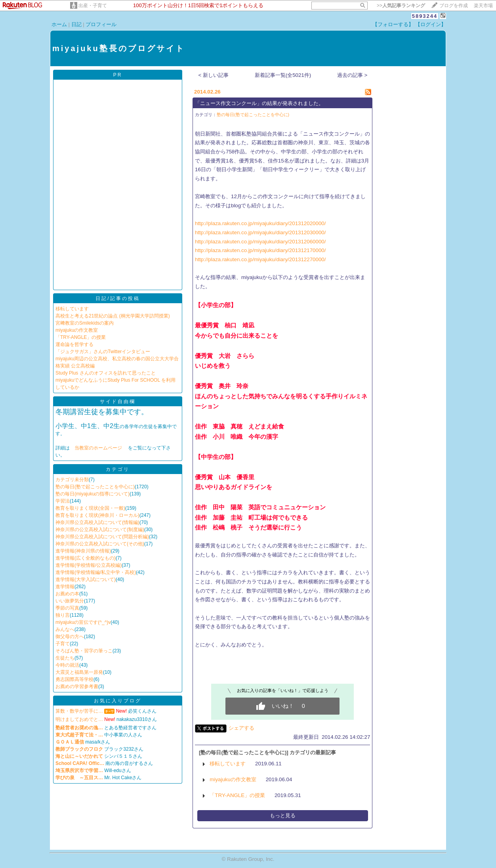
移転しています (72, 309)
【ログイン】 (431, 24)
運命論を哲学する (74, 344)
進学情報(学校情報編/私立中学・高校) (96, 572)
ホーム (59, 24)
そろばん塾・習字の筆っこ (84, 651)
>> (401, 6)
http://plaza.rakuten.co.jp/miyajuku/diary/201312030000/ (260, 232)
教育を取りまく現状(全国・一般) (90, 508)
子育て (63, 644)
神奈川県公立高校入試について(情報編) (97, 522)
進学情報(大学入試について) (86, 579)
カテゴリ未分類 (72, 480)
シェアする (241, 728)
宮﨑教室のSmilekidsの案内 (85, 323)
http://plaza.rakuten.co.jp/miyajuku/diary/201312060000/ (260, 242)
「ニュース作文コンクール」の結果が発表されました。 (259, 103)
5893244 (425, 16)
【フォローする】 (393, 24)
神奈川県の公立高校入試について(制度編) (100, 530)
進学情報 (65, 587)
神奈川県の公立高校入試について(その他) (100, 544)
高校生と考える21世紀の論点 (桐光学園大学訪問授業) (113, 316)
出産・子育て (93, 6)
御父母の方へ (70, 637)
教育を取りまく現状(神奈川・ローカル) (97, 515)
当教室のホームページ (99, 448)
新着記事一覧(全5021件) (283, 75)
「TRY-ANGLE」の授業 (81, 337)
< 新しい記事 (214, 75)
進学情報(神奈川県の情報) (83, 551)
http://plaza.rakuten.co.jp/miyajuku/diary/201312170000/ (260, 250)
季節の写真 (67, 608)
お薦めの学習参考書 (77, 686)
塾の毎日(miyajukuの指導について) (93, 494)
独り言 (63, 615)
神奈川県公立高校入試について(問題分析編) (102, 537)
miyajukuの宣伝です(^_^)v (83, 622)
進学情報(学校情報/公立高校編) (89, 565)
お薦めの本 (67, 594)
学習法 (63, 501)
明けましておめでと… (79, 719)
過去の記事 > (352, 75)
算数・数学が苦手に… (79, 711)
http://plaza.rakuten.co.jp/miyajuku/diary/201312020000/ (260, 223)
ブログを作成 (454, 6)
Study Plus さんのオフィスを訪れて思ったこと (106, 373)
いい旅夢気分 (70, 601)
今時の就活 (67, 665)
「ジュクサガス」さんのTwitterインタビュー (103, 352)
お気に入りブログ (118, 701)
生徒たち (65, 658)
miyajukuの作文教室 (77, 330)
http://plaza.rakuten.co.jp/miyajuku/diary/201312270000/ (260, 259)
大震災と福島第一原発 (79, 672)
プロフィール (101, 24)
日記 (76, 24)
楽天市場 (483, 6)
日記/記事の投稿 (117, 298)
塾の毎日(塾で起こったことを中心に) (95, 487)
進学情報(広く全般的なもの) (86, 558)
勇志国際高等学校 (74, 679)
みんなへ (65, 629)
